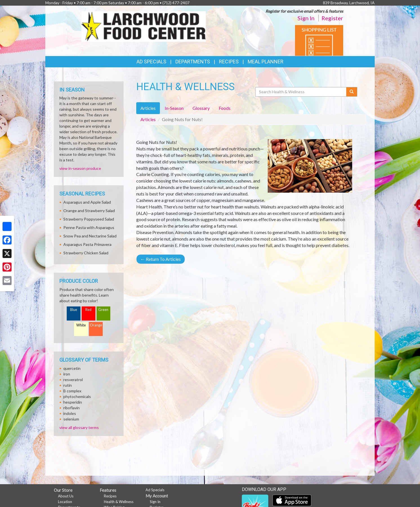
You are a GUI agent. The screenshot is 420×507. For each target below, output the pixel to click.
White (81, 325)
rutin (68, 385)
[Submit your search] (352, 92)
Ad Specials (151, 62)
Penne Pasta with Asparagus (89, 227)
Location (65, 502)
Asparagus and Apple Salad (87, 202)
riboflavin (72, 408)
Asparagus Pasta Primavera (87, 244)
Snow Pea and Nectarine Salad (90, 236)
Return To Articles (161, 259)
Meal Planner (266, 62)
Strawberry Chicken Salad (86, 253)
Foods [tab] (225, 108)
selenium (71, 419)
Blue (74, 310)
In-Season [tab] (174, 108)
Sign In (306, 18)
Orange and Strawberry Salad (89, 211)
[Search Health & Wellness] (301, 92)
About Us (66, 496)
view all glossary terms (79, 427)
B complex (72, 391)
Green (103, 310)
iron (67, 374)
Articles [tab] (148, 108)
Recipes (229, 62)
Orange (96, 325)
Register (332, 18)
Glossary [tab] (201, 108)
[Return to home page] (144, 26)
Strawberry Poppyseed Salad (89, 219)
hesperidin (73, 402)
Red (88, 310)
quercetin (72, 368)
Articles (148, 119)
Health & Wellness (119, 502)
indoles (70, 413)
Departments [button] (193, 62)
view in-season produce (80, 168)
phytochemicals (77, 396)
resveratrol (73, 380)
